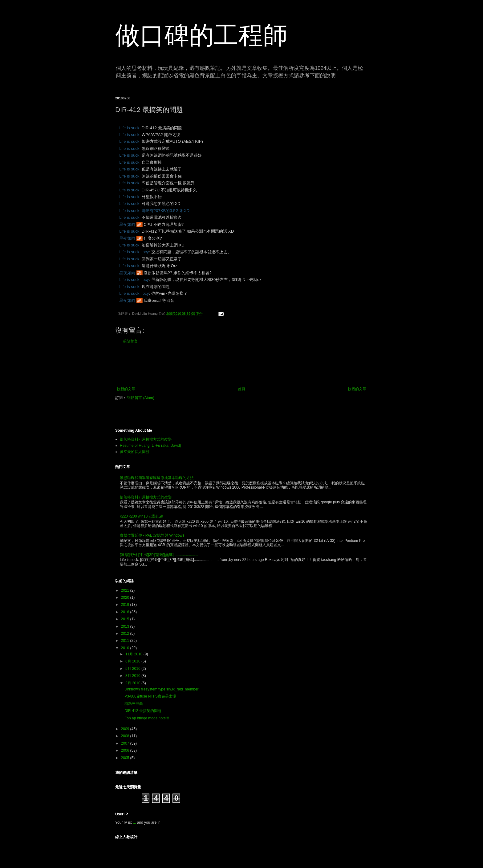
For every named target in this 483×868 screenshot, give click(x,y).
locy (145, 252)
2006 (126, 750)
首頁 (241, 389)
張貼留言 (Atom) (141, 398)
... (134, 822)
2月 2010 (133, 683)
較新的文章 (126, 389)
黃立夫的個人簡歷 (135, 452)
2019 (126, 605)
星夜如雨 (127, 224)
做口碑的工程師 (201, 35)
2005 (126, 758)
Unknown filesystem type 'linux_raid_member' (162, 689)
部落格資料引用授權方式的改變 (146, 439)
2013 (126, 626)
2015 (126, 619)
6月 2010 (133, 661)
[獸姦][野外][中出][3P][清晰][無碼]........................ (159, 555)
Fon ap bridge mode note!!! (147, 718)
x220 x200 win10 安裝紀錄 (142, 516)
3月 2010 (133, 676)
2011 (126, 641)
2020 (126, 598)
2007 (126, 743)
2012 (126, 634)
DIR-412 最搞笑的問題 (143, 711)
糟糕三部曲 (134, 704)
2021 (126, 590)
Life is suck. (130, 128)
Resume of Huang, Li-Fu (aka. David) (150, 446)
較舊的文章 (357, 389)
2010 (126, 648)
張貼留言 (130, 341)
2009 (126, 729)
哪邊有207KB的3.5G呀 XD (166, 211)
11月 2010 (134, 654)
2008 (126, 736)
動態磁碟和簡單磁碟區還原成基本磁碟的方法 (157, 478)
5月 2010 (133, 669)
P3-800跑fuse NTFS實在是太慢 (150, 696)
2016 (126, 612)
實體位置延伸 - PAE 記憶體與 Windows (152, 535)
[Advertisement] (241, 365)
